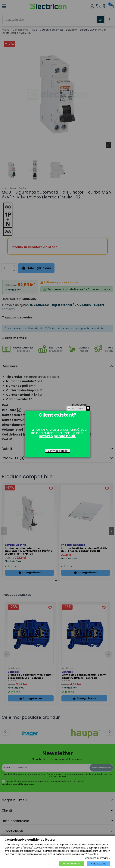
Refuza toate (99, 864)
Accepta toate (71, 864)
